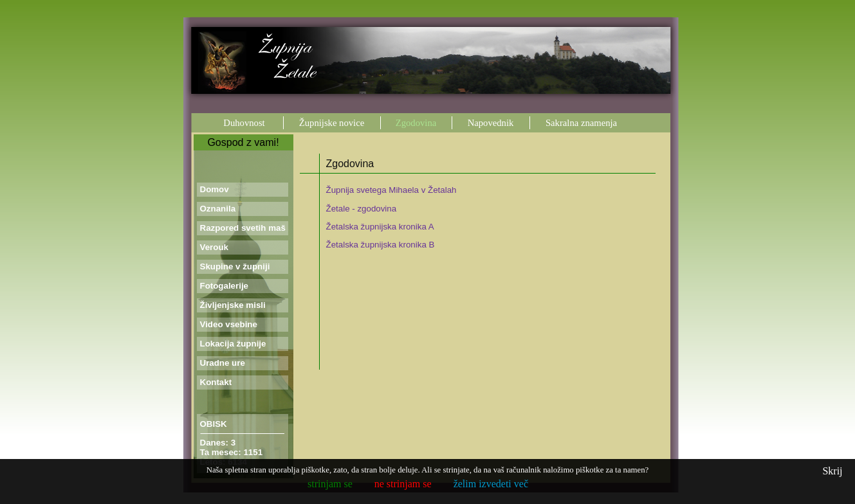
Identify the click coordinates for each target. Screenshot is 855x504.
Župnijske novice (332, 123)
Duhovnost (244, 123)
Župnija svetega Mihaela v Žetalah (391, 190)
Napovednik (491, 123)
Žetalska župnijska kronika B (381, 245)
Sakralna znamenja (581, 123)
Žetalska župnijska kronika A (380, 227)
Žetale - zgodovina (362, 209)
